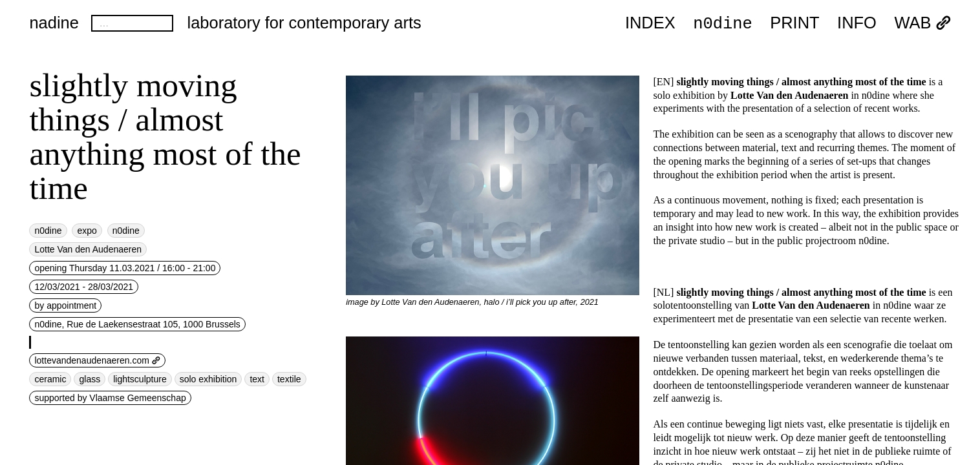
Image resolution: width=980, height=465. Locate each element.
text (257, 379)
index (650, 23)
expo (87, 231)
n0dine (723, 23)
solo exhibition (208, 379)
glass (90, 379)
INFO (857, 23)
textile (289, 379)
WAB (922, 23)
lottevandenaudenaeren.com (97, 360)
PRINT (794, 23)
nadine (54, 23)
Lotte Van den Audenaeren (88, 249)
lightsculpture (140, 379)
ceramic (50, 379)
